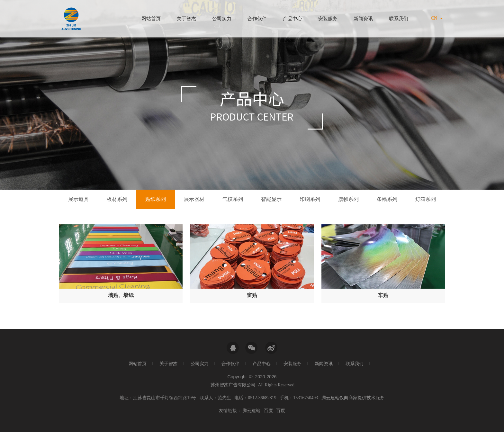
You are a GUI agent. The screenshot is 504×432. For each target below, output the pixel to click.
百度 (268, 411)
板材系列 (117, 199)
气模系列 (233, 199)
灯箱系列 (426, 199)
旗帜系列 (348, 199)
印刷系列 (310, 199)
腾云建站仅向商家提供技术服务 (353, 398)
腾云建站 (251, 411)
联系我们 (399, 19)
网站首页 (151, 19)
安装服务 (328, 19)
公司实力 (222, 19)
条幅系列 (387, 199)
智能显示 (271, 199)
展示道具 (78, 199)
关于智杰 (186, 19)
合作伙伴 (257, 19)
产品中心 (292, 19)
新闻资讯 (363, 19)
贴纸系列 (156, 199)
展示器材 (194, 199)
